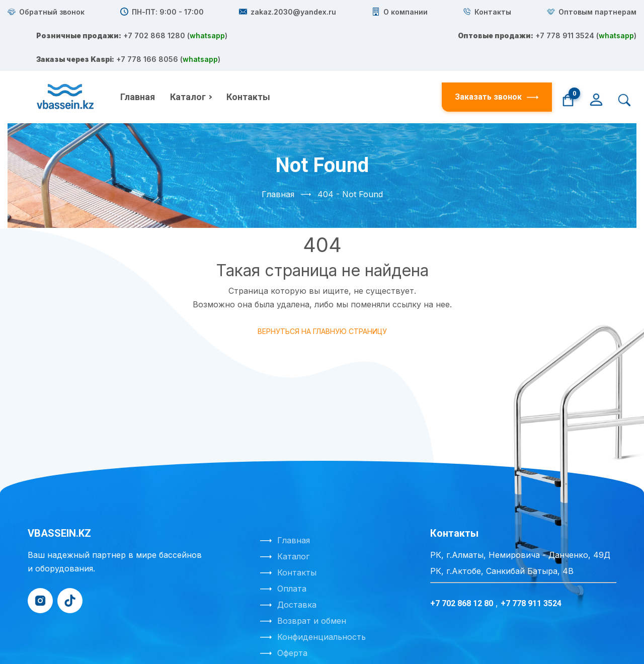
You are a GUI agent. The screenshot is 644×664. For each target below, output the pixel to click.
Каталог (188, 50)
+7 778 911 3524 (385, 43)
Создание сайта (283, 643)
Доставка (297, 557)
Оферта (292, 606)
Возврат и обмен (312, 573)
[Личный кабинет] (596, 51)
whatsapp (308, 29)
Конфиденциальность (321, 590)
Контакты (248, 50)
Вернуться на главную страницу (322, 284)
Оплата (292, 541)
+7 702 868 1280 (392, 16)
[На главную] (66, 50)
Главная (138, 50)
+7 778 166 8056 (388, 70)
